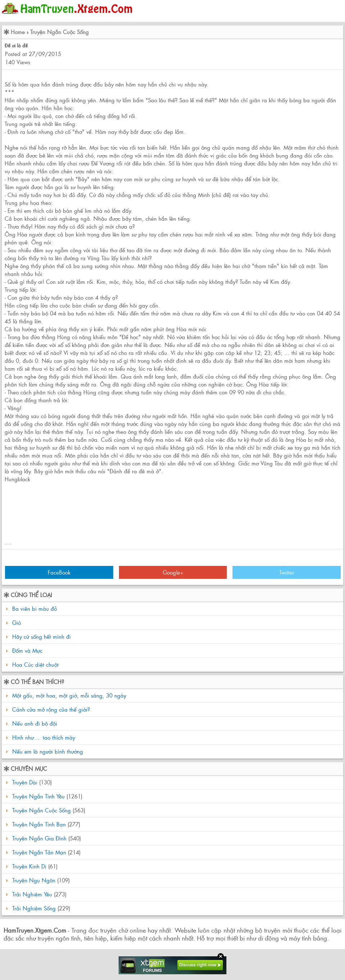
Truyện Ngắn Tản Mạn (39, 852)
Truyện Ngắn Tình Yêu (38, 796)
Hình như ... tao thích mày (43, 737)
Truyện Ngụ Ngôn (34, 880)
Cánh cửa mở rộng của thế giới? (50, 709)
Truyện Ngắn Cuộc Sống (59, 32)
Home (18, 32)
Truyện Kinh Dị (29, 866)
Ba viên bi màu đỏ (34, 608)
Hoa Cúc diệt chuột (35, 664)
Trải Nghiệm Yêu (32, 894)
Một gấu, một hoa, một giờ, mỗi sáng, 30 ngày (68, 695)
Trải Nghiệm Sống (34, 908)
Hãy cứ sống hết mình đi (42, 636)
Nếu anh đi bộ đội (34, 723)
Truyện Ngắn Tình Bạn (39, 824)
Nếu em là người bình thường (47, 751)
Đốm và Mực (27, 650)
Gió (17, 622)
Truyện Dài (25, 782)
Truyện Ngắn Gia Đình (39, 838)
